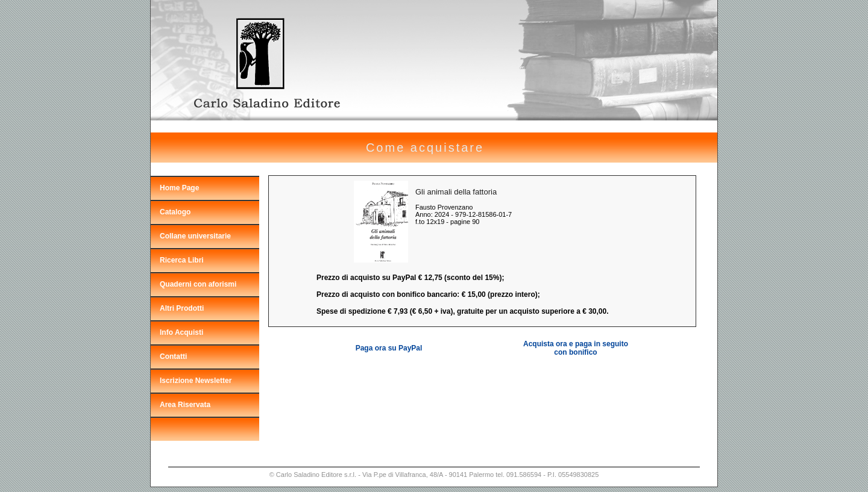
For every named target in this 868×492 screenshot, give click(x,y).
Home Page (179, 188)
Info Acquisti (181, 332)
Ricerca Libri (182, 260)
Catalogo (175, 212)
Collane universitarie (195, 236)
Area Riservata (185, 405)
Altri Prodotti (182, 308)
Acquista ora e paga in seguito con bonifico (576, 348)
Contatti (173, 357)
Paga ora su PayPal (389, 348)
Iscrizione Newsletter (196, 381)
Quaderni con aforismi (198, 284)
